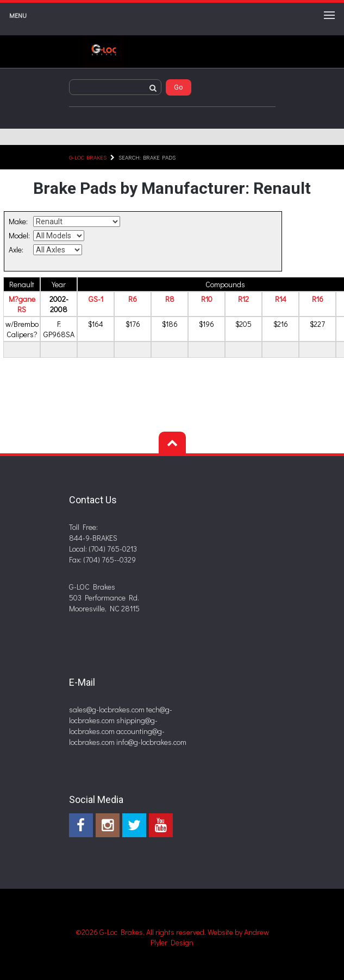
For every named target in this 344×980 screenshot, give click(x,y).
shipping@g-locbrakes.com (113, 726)
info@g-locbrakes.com (151, 742)
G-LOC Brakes (88, 157)
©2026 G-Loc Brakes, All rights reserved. (142, 932)
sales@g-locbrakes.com (107, 709)
